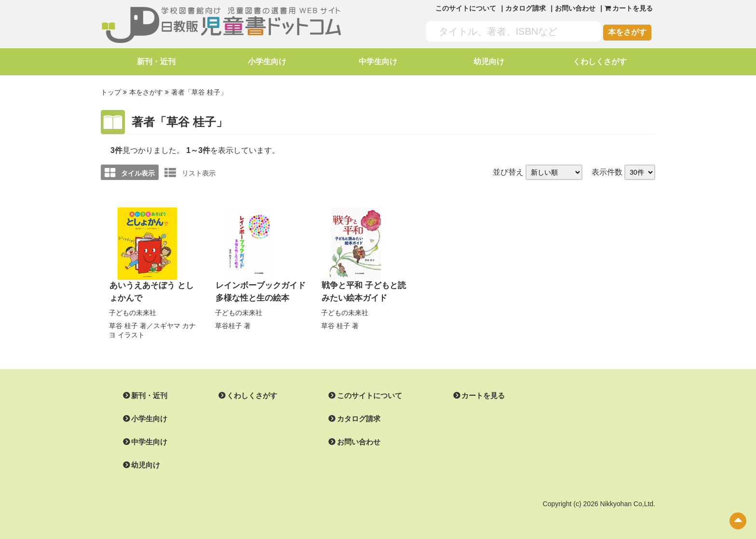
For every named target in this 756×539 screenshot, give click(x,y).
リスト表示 (190, 172)
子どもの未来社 (133, 311)
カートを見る (472, 394)
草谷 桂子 (123, 323)
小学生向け (267, 62)
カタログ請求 (526, 8)
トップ (111, 92)
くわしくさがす (600, 62)
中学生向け (378, 62)
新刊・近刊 (156, 62)
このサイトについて (466, 8)
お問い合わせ (575, 8)
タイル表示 (130, 172)
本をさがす (627, 32)
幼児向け (489, 62)
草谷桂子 (229, 323)
